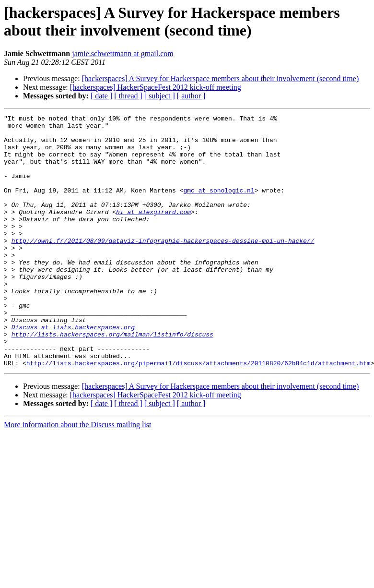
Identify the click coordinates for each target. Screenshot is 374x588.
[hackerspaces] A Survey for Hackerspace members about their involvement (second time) (221, 78)
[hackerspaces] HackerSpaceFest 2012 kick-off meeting (156, 87)
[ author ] (191, 96)
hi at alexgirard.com (153, 232)
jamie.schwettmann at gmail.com (123, 54)
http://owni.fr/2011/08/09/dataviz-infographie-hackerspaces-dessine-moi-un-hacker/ (163, 266)
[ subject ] (160, 96)
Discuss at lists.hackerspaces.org (73, 370)
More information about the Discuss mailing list (78, 475)
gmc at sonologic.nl (219, 206)
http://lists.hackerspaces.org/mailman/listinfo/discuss (112, 379)
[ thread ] (128, 96)
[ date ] (101, 96)
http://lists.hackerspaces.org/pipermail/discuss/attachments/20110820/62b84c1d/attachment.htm (199, 413)
